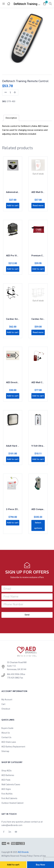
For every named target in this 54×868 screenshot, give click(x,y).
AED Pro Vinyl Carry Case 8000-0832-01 (13, 256)
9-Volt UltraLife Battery (38, 446)
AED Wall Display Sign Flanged (38, 192)
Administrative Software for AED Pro (13, 192)
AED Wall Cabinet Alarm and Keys (38, 382)
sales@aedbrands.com (12, 825)
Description (11, 118)
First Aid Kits (7, 794)
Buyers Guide (7, 728)
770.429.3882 (13, 678)
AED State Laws (9, 742)
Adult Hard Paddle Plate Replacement (13, 446)
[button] (45, 4)
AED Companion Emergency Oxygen (38, 509)
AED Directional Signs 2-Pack (13, 382)
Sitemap (5, 751)
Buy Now (40, 865)
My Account (7, 700)
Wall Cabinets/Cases (11, 784)
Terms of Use (40, 856)
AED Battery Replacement (13, 747)
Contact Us (6, 737)
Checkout (6, 709)
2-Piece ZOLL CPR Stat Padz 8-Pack (13, 509)
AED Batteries (8, 775)
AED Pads (6, 780)
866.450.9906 (13, 674)
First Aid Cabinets (9, 798)
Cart (3, 704)
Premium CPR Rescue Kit (38, 256)
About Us (6, 733)
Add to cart (13, 865)
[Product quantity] (10, 92)
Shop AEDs (6, 771)
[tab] (11, 118)
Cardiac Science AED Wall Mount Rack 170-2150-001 (38, 319)
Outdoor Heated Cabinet (12, 803)
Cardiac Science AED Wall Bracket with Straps (13, 319)
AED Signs (6, 789)
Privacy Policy (26, 856)
